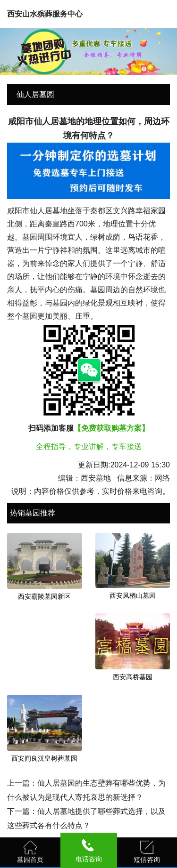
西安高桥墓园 (133, 677)
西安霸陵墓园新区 (44, 596)
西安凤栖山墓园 (133, 595)
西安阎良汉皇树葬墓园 (44, 758)
